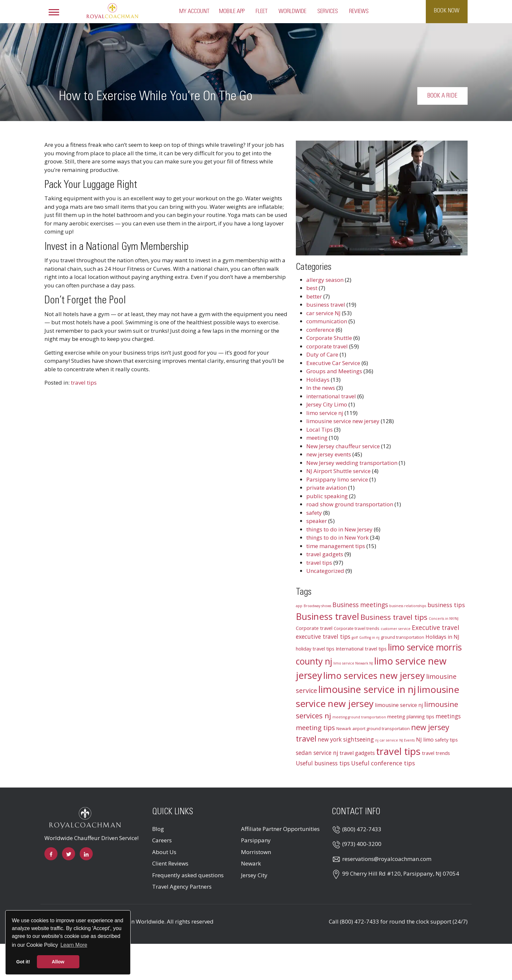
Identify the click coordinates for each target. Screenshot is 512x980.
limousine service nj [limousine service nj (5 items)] (399, 705)
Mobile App (232, 11)
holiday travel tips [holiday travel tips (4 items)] (315, 649)
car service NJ (323, 313)
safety (314, 513)
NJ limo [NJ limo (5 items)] (425, 740)
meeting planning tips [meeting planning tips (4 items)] (411, 716)
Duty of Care (322, 354)
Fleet (262, 11)
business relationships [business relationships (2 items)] (408, 606)
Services (328, 11)
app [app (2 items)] (299, 606)
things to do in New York (337, 537)
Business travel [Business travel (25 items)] (328, 616)
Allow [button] (58, 962)
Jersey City (254, 875)
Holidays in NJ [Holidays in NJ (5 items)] (442, 637)
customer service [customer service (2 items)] (396, 629)
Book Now (447, 11)
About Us (164, 852)
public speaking (327, 496)
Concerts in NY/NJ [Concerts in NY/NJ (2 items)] (444, 619)
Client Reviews (170, 863)
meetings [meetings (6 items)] (448, 716)
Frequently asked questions (188, 875)
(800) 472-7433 (362, 829)
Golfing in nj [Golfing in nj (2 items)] (369, 637)
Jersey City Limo (327, 404)
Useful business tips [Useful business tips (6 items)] (323, 763)
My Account (194, 11)
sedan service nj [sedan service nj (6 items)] (317, 753)
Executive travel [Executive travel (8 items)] (435, 628)
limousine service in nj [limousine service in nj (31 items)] (367, 689)
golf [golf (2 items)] (355, 637)
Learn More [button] (74, 945)
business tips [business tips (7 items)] (446, 605)
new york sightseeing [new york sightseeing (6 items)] (346, 739)
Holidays (318, 380)
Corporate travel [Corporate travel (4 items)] (314, 628)
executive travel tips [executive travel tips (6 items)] (323, 637)
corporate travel (327, 346)
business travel (326, 305)
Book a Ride (448, 96)
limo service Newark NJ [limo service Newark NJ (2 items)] (353, 663)
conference (320, 330)
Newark (251, 863)
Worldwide (292, 11)
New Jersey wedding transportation (352, 463)
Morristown (256, 852)
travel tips (84, 383)
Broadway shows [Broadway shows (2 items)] (317, 606)
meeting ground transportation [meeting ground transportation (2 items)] (359, 717)
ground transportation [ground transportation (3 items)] (402, 637)
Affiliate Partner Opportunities (280, 829)
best (312, 288)
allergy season (325, 280)
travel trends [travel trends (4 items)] (436, 753)
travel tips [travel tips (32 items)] (398, 751)
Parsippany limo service (337, 479)
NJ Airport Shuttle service (338, 471)
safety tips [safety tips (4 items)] (446, 740)
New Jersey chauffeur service (343, 446)
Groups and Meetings (334, 371)
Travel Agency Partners (182, 887)
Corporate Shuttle (329, 338)
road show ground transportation (350, 504)
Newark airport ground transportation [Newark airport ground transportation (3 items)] (373, 728)
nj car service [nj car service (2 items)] (387, 740)
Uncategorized (325, 571)
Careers (162, 840)
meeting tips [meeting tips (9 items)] (315, 728)
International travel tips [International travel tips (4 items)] (361, 649)
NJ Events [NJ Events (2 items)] (407, 740)
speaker (317, 521)
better (314, 296)
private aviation (327, 488)
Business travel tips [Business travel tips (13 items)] (394, 617)
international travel (331, 396)
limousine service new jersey (343, 421)
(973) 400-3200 (362, 844)
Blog (158, 829)
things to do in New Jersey (339, 529)
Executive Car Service (333, 363)
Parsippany (256, 840)
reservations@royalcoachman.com (387, 859)
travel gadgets (325, 554)
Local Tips (320, 429)
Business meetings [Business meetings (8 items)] (360, 605)
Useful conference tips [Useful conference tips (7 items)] (383, 763)
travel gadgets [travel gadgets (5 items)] (357, 753)
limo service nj (325, 413)
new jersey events (329, 454)
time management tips (336, 546)
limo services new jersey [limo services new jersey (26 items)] (374, 675)
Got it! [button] (23, 962)
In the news (321, 388)
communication (327, 321)
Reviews (359, 11)
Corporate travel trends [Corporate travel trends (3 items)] (357, 628)
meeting (317, 438)
